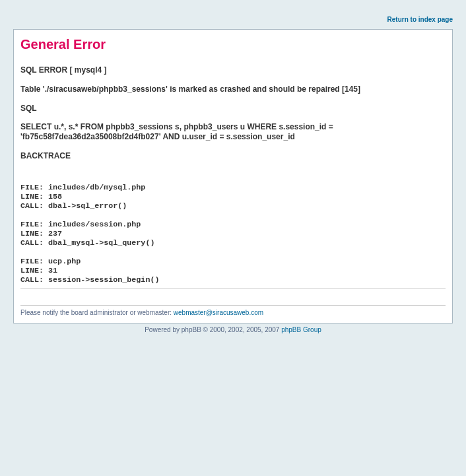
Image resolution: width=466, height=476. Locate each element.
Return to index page (420, 19)
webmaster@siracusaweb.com (218, 313)
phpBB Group (301, 330)
